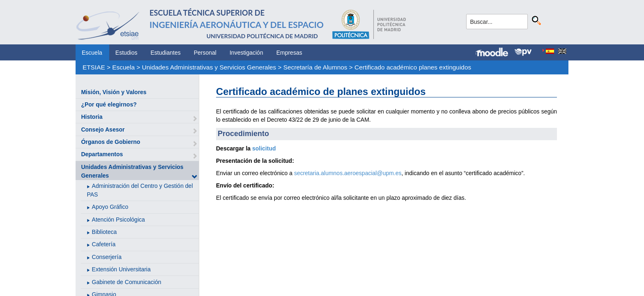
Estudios (126, 53)
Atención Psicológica (118, 220)
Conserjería (107, 257)
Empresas (289, 53)
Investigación (246, 53)
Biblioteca (105, 232)
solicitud (264, 148)
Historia (92, 117)
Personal (205, 53)
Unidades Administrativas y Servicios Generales (209, 67)
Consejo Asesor (103, 129)
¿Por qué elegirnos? (109, 104)
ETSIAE (94, 67)
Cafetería (104, 244)
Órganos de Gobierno (110, 142)
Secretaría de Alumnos (315, 67)
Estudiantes (166, 53)
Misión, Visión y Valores (114, 92)
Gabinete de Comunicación (127, 282)
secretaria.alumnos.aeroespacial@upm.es (348, 173)
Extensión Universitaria (121, 269)
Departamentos (102, 154)
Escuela (92, 53)
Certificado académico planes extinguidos (413, 67)
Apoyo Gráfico (110, 207)
